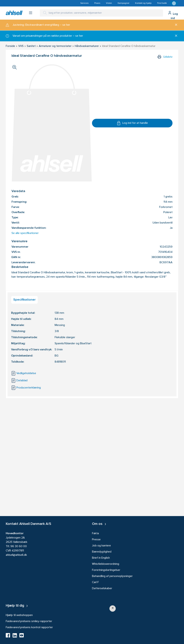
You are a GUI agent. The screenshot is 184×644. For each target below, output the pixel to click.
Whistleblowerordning (106, 564)
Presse (96, 540)
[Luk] (175, 25)
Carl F (95, 582)
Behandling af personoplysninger (112, 576)
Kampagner (124, 3)
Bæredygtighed (102, 552)
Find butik (162, 3)
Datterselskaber (102, 588)
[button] (113, 609)
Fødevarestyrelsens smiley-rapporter (29, 621)
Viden (109, 3)
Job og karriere (101, 546)
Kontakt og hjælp (143, 3)
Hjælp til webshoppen (19, 615)
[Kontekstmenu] (174, 3)
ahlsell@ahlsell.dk (16, 555)
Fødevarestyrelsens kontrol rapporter (29, 627)
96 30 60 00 (19, 546)
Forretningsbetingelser (106, 570)
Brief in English (101, 558)
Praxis (97, 3)
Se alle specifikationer (25, 233)
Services (84, 3)
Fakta (95, 533)
